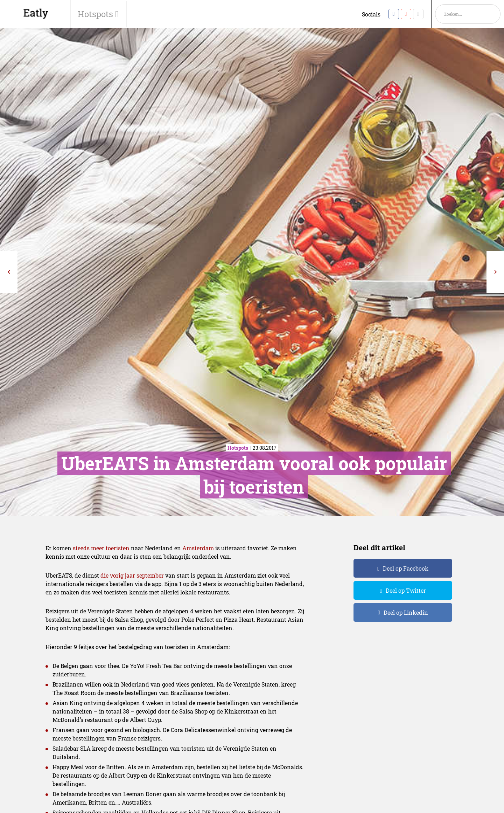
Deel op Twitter (406, 590)
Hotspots (96, 14)
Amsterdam (198, 548)
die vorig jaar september (132, 575)
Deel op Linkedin (406, 612)
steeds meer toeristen (101, 548)
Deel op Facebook (406, 568)
